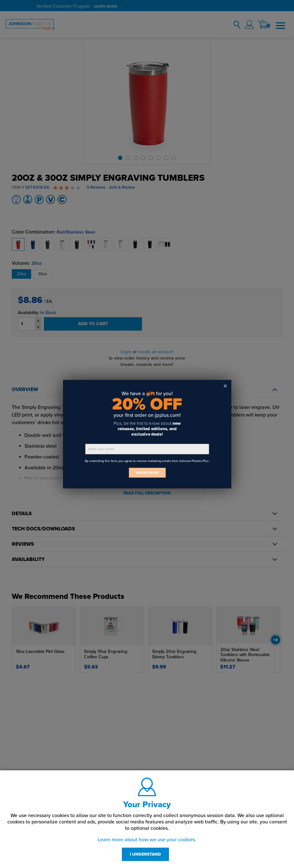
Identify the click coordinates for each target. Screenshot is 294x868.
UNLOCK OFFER (147, 473)
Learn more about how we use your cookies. (147, 840)
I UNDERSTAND (145, 854)
